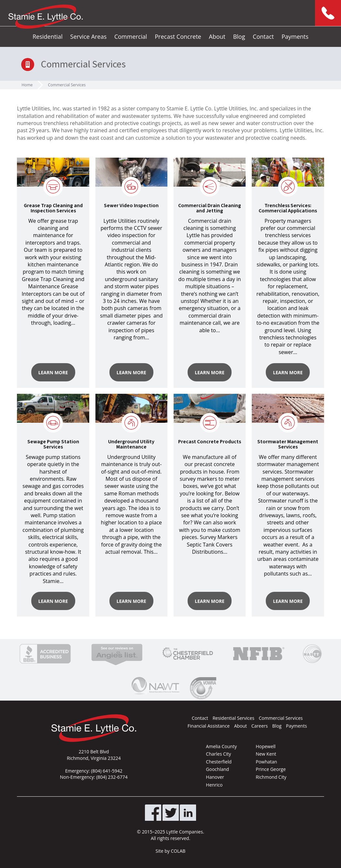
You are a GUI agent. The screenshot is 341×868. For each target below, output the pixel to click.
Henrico (214, 785)
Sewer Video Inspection (131, 206)
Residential (48, 36)
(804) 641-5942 (107, 771)
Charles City (218, 754)
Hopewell (266, 746)
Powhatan (266, 762)
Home (27, 85)
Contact (263, 36)
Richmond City (271, 777)
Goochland (217, 769)
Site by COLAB (171, 851)
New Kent (266, 754)
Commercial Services (67, 85)
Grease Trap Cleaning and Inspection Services (53, 208)
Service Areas (89, 36)
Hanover (215, 777)
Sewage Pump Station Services (53, 444)
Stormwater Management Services (288, 444)
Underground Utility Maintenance (131, 444)
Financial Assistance (209, 726)
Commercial (131, 36)
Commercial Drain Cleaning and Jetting (210, 208)
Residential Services (234, 718)
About (217, 36)
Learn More (53, 372)
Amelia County (221, 746)
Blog (239, 36)
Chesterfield (219, 762)
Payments (295, 36)
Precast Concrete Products (210, 442)
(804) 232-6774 (112, 777)
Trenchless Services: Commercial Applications (288, 208)
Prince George (271, 769)
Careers (260, 726)
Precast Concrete (178, 36)
